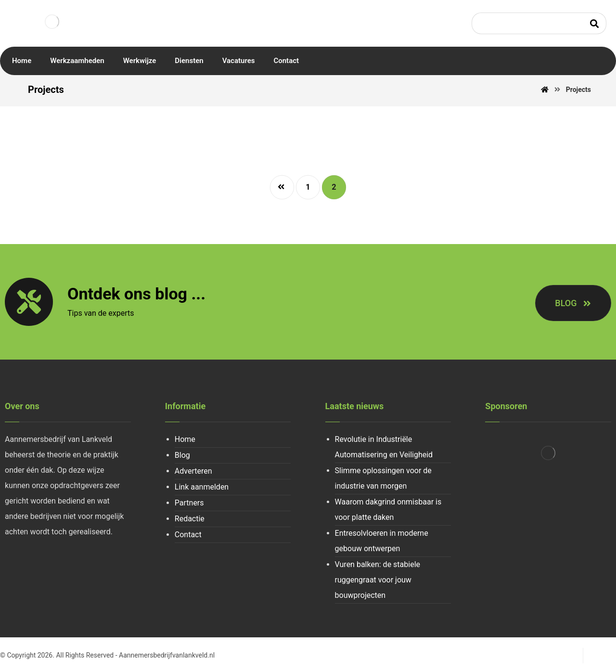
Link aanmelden (202, 487)
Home (185, 439)
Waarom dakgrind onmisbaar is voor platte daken (388, 510)
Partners (189, 503)
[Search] (594, 23)
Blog (182, 455)
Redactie (190, 519)
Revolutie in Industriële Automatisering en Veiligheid (384, 447)
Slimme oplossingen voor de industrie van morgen (383, 478)
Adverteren (193, 471)
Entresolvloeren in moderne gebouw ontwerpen (382, 541)
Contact (188, 535)
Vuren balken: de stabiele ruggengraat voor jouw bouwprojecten (378, 580)
